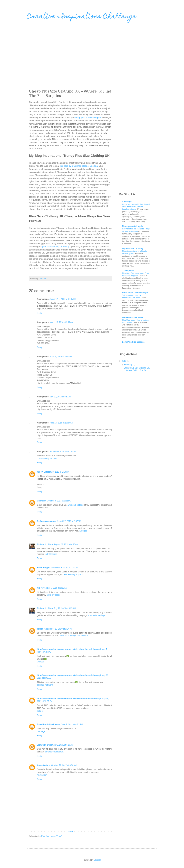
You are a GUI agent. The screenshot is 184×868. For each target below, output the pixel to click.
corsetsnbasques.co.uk (47, 459)
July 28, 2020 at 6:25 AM (65, 608)
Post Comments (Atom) (52, 836)
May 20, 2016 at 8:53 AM (60, 397)
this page (41, 731)
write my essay (54, 595)
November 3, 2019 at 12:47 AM (65, 568)
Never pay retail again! (133, 226)
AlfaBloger (127, 202)
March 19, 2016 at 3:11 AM (61, 322)
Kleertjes (84, 531)
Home (70, 831)
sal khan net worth (45, 685)
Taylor (40, 629)
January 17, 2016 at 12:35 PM (63, 299)
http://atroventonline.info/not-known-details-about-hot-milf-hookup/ (69, 649)
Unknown (41, 501)
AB (38, 588)
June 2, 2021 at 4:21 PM (72, 724)
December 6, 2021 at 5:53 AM (60, 745)
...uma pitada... (129, 271)
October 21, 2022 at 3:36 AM (64, 765)
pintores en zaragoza (54, 752)
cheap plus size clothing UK (88, 118)
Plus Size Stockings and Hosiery (73, 636)
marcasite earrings (97, 615)
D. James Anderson (46, 521)
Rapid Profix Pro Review (49, 724)
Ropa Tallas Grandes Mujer (135, 293)
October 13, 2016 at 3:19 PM (56, 472)
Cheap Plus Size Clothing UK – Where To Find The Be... (137, 369)
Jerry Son (42, 745)
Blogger (97, 860)
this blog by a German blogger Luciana (79, 166)
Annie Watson (44, 765)
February (128, 365)
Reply (40, 313)
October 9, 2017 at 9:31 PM (59, 501)
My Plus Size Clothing (133, 248)
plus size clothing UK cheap (56, 247)
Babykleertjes (51, 554)
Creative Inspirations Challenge (82, 17)
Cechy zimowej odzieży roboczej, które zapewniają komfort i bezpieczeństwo (136, 207)
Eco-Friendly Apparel (73, 575)
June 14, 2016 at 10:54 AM (61, 423)
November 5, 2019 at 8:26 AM (54, 588)
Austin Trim (42, 775)
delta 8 (40, 711)
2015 (124, 361)
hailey (40, 472)
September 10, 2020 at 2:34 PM (58, 629)
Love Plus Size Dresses (133, 342)
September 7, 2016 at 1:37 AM (63, 452)
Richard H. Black (45, 544)
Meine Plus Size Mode (133, 317)
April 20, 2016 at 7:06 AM (61, 357)
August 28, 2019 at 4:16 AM (66, 544)
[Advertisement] (60, 56)
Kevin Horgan (43, 568)
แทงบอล (41, 662)
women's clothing (76, 505)
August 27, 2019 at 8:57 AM (69, 521)
